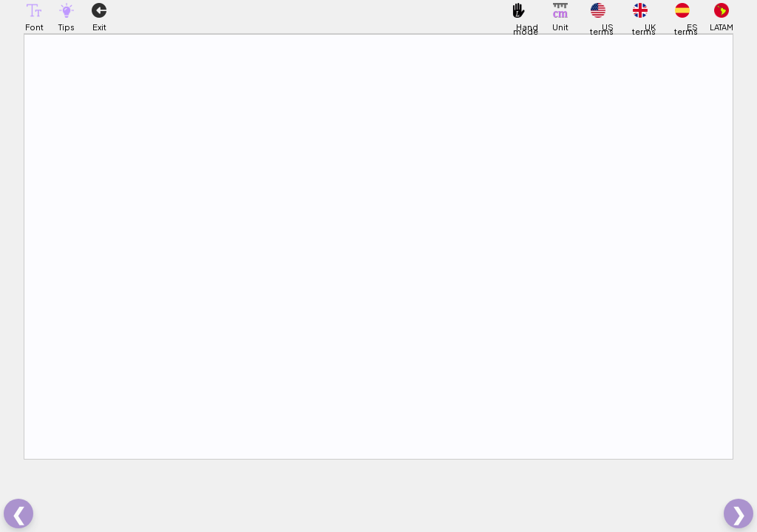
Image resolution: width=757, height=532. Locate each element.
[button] (34, 10)
